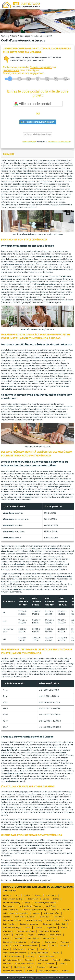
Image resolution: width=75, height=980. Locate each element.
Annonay (32, 949)
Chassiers (41, 967)
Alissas (67, 960)
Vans (44, 946)
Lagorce (7, 917)
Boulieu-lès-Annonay (29, 924)
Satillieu (56, 910)
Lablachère (35, 942)
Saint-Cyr (30, 956)
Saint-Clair (61, 924)
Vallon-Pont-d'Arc (52, 913)
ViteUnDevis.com (53, 141)
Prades (27, 895)
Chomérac (8, 931)
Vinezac (56, 953)
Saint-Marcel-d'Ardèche (25, 917)
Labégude (54, 967)
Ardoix (27, 902)
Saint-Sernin (51, 895)
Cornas (65, 971)
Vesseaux (65, 942)
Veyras (46, 899)
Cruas (6, 946)
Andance (7, 895)
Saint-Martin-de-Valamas (30, 906)
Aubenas (31, 971)
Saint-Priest (51, 906)
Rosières (39, 928)
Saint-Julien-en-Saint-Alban (25, 946)
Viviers (66, 920)
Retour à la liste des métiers (37, 134)
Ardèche (14, 36)
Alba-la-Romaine (46, 956)
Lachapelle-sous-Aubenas (15, 942)
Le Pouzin (19, 935)
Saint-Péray (33, 899)
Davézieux (45, 917)
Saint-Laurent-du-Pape (13, 899)
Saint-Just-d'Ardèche (48, 971)
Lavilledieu (50, 964)
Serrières (7, 964)
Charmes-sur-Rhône (23, 967)
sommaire (9, 154)
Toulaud (56, 960)
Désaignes (18, 938)
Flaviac (56, 899)
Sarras (6, 949)
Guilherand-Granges (12, 928)
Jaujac (30, 935)
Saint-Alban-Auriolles (12, 956)
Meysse (63, 946)
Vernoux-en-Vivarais (12, 920)
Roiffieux (41, 935)
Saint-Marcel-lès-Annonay (15, 953)
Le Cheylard (43, 960)
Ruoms (6, 938)
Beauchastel (9, 906)
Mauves (36, 913)
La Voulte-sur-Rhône (24, 964)
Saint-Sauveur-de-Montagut (35, 910)
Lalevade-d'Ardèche (12, 960)
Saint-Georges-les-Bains (45, 902)
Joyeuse (7, 935)
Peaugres (29, 960)
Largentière (52, 928)
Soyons (6, 967)
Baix (39, 964)
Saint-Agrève (33, 938)
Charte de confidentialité (29, 141)
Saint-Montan (9, 924)
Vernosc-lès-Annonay (13, 971)
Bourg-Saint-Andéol (40, 953)
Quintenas (47, 924)
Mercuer (44, 949)
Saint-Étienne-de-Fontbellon (16, 913)
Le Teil (66, 910)
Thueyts (38, 895)
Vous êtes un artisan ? (65, 141)
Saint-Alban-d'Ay (11, 910)
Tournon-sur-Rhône (26, 931)
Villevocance (49, 938)
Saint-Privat (18, 949)
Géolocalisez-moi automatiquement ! (38, 122)
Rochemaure (50, 942)
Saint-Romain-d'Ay (34, 920)
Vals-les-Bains (53, 920)
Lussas (62, 964)
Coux (53, 946)
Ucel (17, 895)
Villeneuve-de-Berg (12, 902)
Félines (64, 928)
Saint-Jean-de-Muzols (49, 931)
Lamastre (58, 917)
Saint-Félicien (56, 935)
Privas (28, 928)
